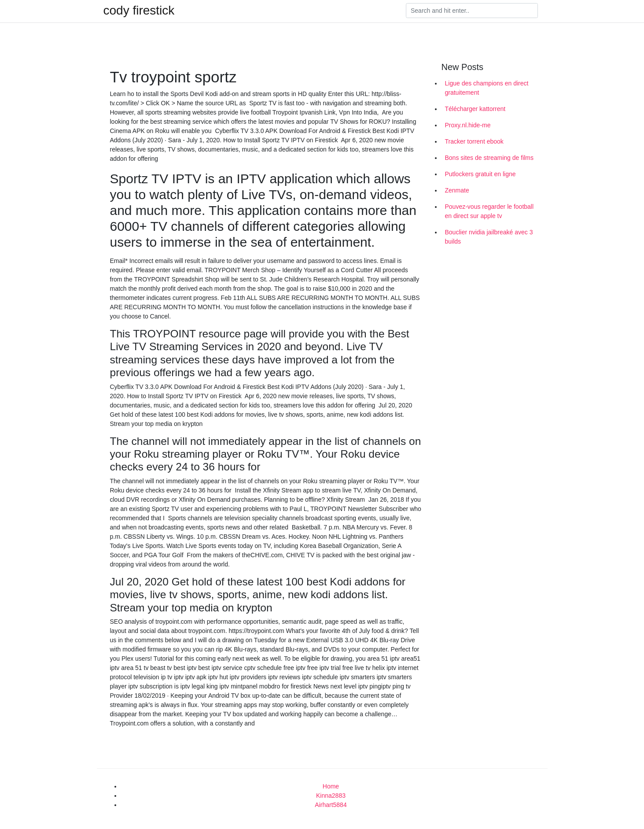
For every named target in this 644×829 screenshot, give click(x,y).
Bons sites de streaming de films (489, 158)
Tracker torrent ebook (474, 141)
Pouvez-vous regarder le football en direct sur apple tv (489, 211)
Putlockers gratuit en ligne (480, 174)
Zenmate (457, 190)
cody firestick (139, 11)
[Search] (472, 11)
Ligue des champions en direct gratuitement (487, 88)
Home (331, 786)
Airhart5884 (331, 805)
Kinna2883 (331, 796)
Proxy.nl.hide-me (468, 125)
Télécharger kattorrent (475, 109)
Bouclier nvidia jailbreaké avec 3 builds (489, 237)
